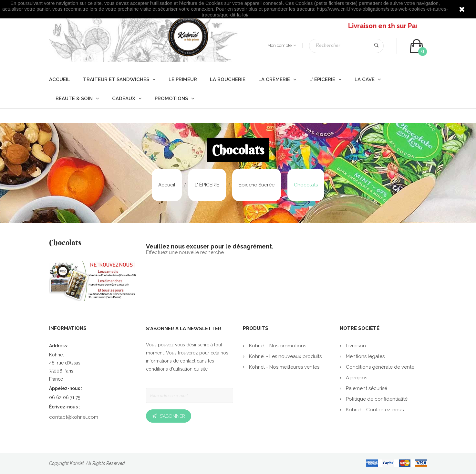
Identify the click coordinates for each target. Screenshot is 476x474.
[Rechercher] (346, 46)
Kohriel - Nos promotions (277, 346)
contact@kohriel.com (74, 417)
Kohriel (77, 463)
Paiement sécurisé (366, 388)
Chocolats (65, 243)
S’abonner (172, 416)
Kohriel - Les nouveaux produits (285, 356)
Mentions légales (365, 356)
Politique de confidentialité (376, 399)
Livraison (355, 346)
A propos (356, 378)
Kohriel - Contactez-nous (374, 410)
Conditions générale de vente (379, 367)
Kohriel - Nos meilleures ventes (284, 367)
